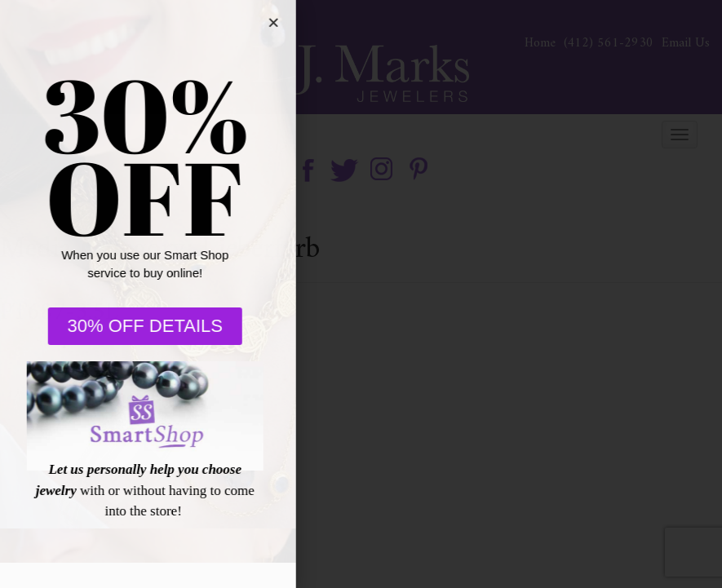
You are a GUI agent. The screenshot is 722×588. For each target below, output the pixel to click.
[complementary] (604, 498)
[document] (361, 294)
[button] (265, 22)
